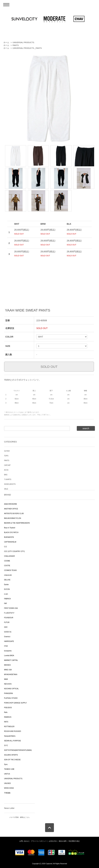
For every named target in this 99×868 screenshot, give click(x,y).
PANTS (16, 45)
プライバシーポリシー (39, 841)
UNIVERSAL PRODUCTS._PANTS (27, 48)
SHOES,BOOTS (10, 484)
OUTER (7, 451)
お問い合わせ (24, 841)
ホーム (6, 42)
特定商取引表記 (74, 841)
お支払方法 (53, 841)
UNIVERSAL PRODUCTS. (24, 42)
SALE (6, 489)
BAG (6, 475)
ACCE (6, 470)
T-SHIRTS (8, 479)
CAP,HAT (7, 465)
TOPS (6, 456)
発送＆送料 (63, 841)
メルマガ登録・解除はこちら (19, 817)
